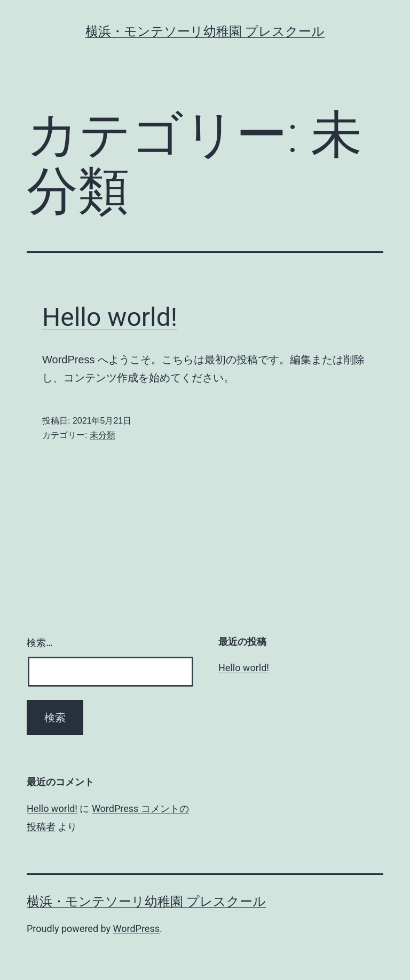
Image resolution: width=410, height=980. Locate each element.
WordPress (136, 929)
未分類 (102, 435)
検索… (40, 643)
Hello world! (110, 317)
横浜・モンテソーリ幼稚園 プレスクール (205, 31)
